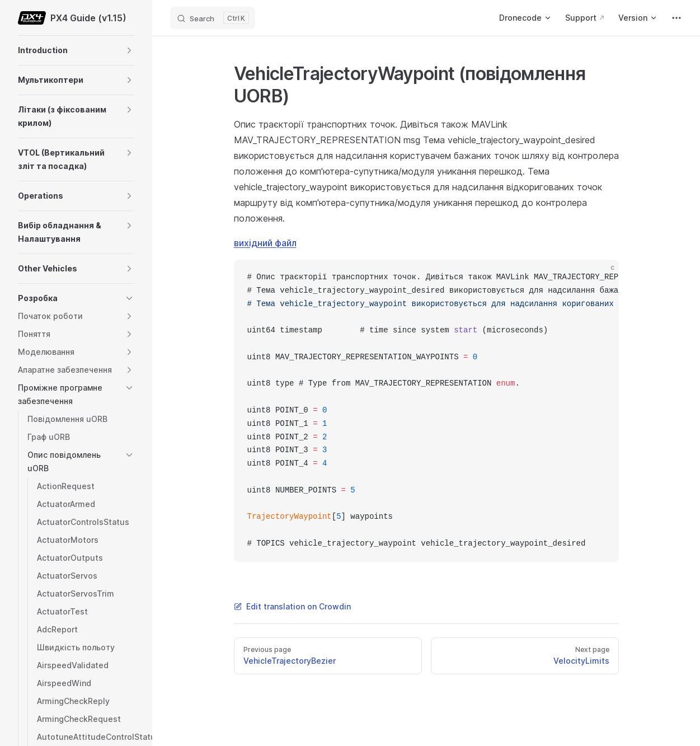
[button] (129, 50)
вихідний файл (265, 243)
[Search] (213, 18)
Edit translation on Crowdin (292, 606)
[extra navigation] (676, 18)
